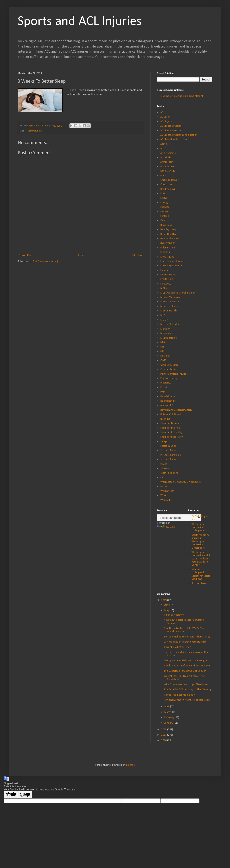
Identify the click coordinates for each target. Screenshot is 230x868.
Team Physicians (169, 473)
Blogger (130, 765)
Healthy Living (168, 230)
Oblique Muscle (169, 365)
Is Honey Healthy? (174, 615)
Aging (164, 144)
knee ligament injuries (173, 261)
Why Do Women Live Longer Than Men (186, 685)
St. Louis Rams (168, 460)
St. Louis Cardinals (171, 455)
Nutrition (165, 356)
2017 (164, 735)
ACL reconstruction (171, 126)
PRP (162, 392)
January (169, 723)
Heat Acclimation (170, 239)
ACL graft (165, 117)
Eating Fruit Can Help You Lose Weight (185, 661)
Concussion (167, 185)
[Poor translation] (25, 795)
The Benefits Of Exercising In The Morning (188, 690)
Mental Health (169, 311)
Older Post (137, 255)
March (168, 712)
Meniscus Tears (169, 306)
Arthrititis (166, 158)
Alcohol (164, 149)
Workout (165, 500)
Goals (163, 221)
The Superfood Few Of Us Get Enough (185, 671)
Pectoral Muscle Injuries (174, 374)
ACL (162, 113)
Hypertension (168, 243)
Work (163, 496)
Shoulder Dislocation (172, 424)
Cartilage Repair (169, 180)
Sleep (40, 131)
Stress (164, 464)
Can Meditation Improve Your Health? (185, 642)
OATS (163, 361)
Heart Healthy (168, 234)
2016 (164, 740)
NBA (163, 342)
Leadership (167, 279)
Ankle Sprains (168, 153)
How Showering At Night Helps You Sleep (187, 700)
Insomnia (31, 131)
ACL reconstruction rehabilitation (179, 135)
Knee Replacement (171, 266)
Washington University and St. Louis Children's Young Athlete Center (201, 559)
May (167, 610)
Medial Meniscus (170, 297)
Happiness (166, 225)
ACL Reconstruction (171, 131)
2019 (164, 600)
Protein (164, 387)
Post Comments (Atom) (45, 261)
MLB (163, 315)
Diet (163, 194)
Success (165, 469)
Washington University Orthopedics (180, 482)
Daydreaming (168, 189)
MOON (164, 320)
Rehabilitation (168, 397)
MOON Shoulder (170, 324)
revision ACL (167, 405)
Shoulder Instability (171, 433)
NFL (162, 347)
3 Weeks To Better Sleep (177, 647)
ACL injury (166, 122)
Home (81, 255)
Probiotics (166, 383)
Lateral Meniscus (170, 275)
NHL (163, 351)
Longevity (166, 284)
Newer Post (25, 255)
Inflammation (168, 248)
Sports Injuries (168, 446)
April (167, 707)
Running (165, 419)
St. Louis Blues (168, 450)
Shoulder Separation (172, 437)
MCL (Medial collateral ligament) (179, 293)
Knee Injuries (168, 257)
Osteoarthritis (168, 369)
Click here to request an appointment (182, 96)
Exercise (165, 207)
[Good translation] (11, 795)
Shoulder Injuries (170, 428)
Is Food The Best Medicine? (179, 695)
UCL (163, 478)
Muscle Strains (169, 338)
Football (165, 216)
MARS (164, 288)
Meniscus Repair (170, 302)
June (167, 605)
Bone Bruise (167, 167)
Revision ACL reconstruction (176, 410)
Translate (167, 527)
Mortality (165, 329)
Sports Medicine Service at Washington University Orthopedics (201, 542)
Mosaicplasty (167, 333)
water (164, 486)
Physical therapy (169, 378)
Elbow (164, 198)
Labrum (164, 270)
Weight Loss (167, 491)
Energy (164, 203)
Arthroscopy (167, 162)
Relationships (168, 401)
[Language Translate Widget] (179, 518)
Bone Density (168, 171)
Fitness (164, 212)
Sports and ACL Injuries (80, 22)
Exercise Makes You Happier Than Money (187, 637)
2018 (164, 730)
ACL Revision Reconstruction (176, 139)
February (170, 717)
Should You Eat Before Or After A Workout (187, 666)
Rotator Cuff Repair (171, 414)
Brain (163, 176)
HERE (69, 90)
